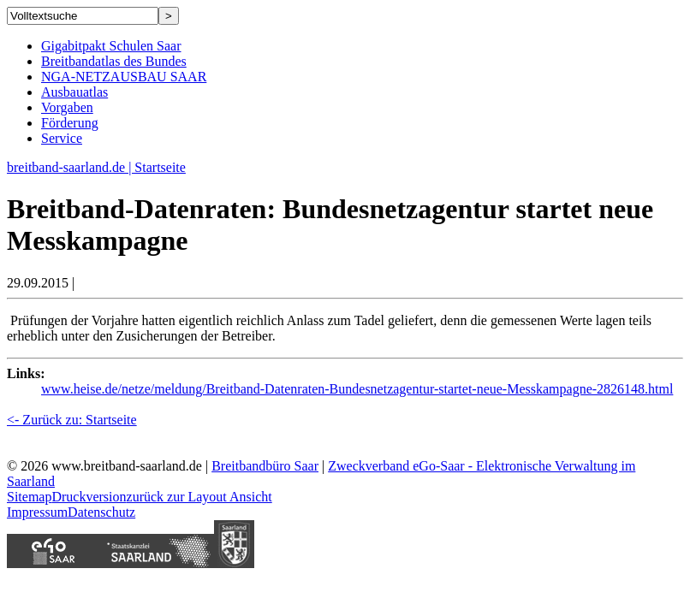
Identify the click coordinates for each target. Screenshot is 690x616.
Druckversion (89, 497)
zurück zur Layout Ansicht (199, 497)
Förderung (70, 123)
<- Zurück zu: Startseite (72, 420)
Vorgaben (67, 107)
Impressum (37, 512)
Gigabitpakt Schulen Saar (111, 46)
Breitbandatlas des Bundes (114, 61)
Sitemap (29, 497)
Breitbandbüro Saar (265, 466)
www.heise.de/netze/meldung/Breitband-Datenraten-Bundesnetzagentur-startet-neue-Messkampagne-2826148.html (357, 389)
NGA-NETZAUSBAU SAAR (124, 77)
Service (62, 138)
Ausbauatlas (74, 92)
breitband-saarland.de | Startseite (96, 167)
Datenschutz (101, 512)
